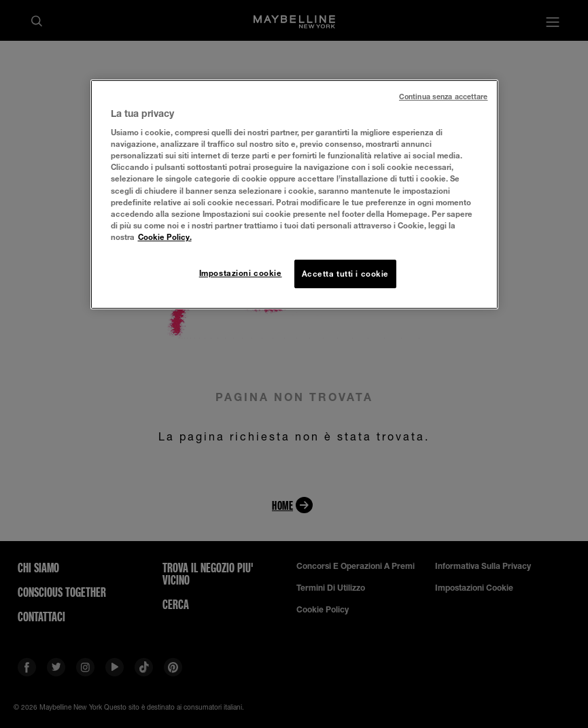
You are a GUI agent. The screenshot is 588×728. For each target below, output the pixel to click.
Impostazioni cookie (241, 273)
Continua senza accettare (444, 97)
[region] (294, 194)
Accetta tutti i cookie (346, 274)
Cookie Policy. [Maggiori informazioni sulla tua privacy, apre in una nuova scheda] (165, 237)
